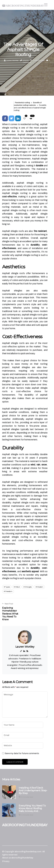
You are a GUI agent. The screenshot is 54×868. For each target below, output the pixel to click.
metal (17, 587)
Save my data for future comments (22, 753)
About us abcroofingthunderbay (18, 858)
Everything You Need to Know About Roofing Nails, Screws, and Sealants (32, 808)
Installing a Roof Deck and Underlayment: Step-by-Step (33, 791)
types (8, 587)
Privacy (6, 861)
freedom (9, 591)
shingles (28, 587)
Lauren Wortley (12, 60)
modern (40, 587)
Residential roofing (22, 103)
